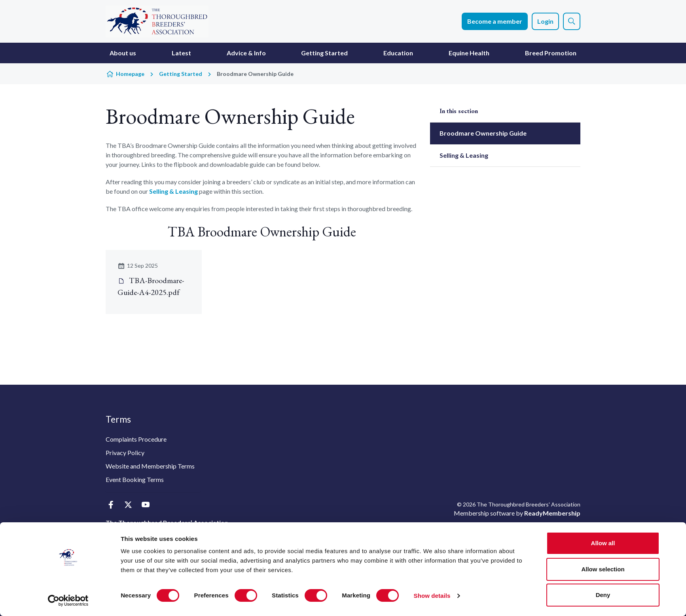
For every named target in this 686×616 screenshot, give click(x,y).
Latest (181, 53)
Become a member (495, 21)
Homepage (130, 74)
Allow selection (603, 569)
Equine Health (469, 53)
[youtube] (145, 505)
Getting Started (324, 53)
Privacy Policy (125, 453)
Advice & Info (246, 53)
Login (545, 21)
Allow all (603, 543)
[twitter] (128, 505)
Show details (432, 596)
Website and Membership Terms (150, 466)
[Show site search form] (572, 21)
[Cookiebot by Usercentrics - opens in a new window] (68, 601)
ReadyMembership (552, 513)
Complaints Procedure (136, 439)
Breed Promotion (551, 53)
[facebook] (111, 505)
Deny (603, 595)
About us (123, 53)
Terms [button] (118, 419)
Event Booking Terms (135, 479)
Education (398, 53)
